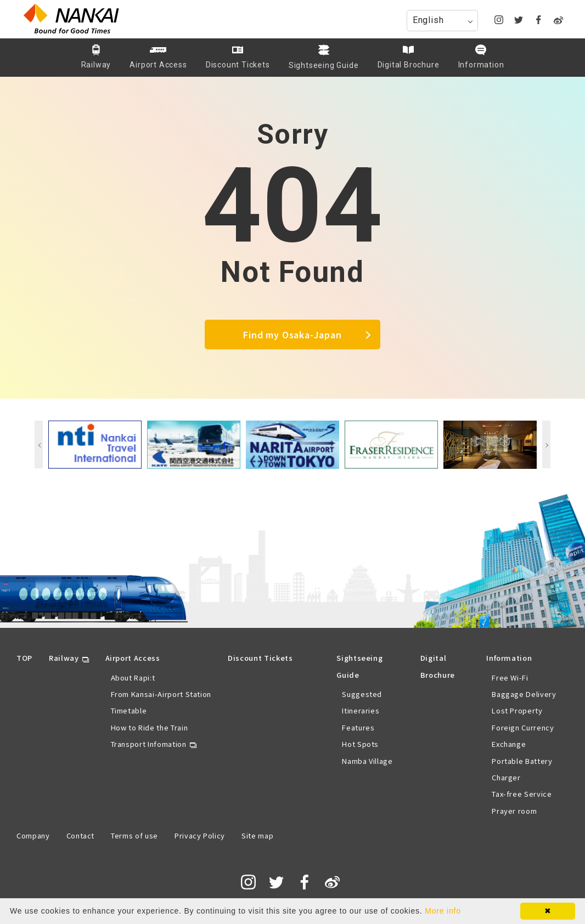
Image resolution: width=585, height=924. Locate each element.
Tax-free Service (522, 794)
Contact (81, 835)
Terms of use (134, 835)
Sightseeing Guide (359, 666)
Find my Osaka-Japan (292, 335)
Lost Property (517, 710)
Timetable (129, 710)
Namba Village (367, 761)
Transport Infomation (149, 744)
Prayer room (514, 811)
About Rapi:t (133, 678)
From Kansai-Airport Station (161, 694)
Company (33, 835)
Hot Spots (360, 744)
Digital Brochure (438, 666)
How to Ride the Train (150, 727)
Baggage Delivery (524, 694)
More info (443, 911)
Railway (64, 658)
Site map (257, 835)
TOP (24, 658)
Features (358, 727)
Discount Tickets (260, 658)
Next (546, 445)
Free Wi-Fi (510, 678)
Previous (39, 445)
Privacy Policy (200, 835)
